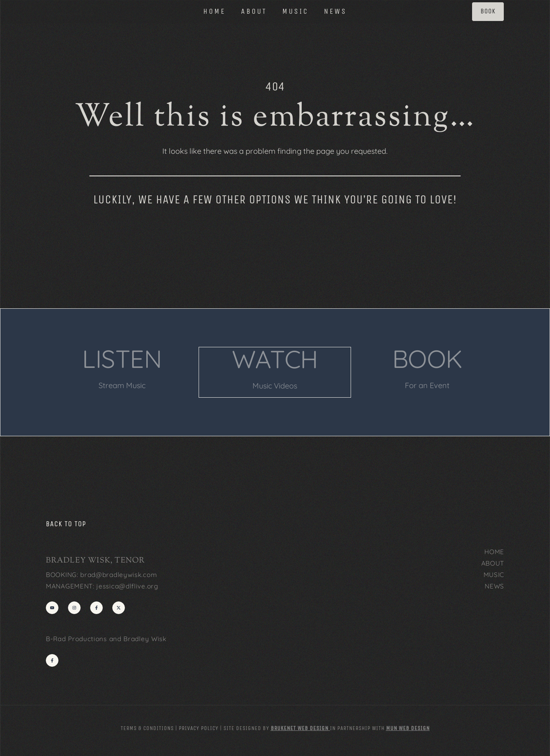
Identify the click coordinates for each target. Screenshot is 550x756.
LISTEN (122, 359)
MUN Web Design (408, 727)
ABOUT (254, 12)
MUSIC (295, 12)
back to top (66, 523)
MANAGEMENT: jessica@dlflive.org (102, 585)
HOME (214, 12)
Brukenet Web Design (300, 727)
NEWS (335, 12)
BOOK (427, 359)
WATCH (275, 359)
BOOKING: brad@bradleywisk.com (101, 574)
